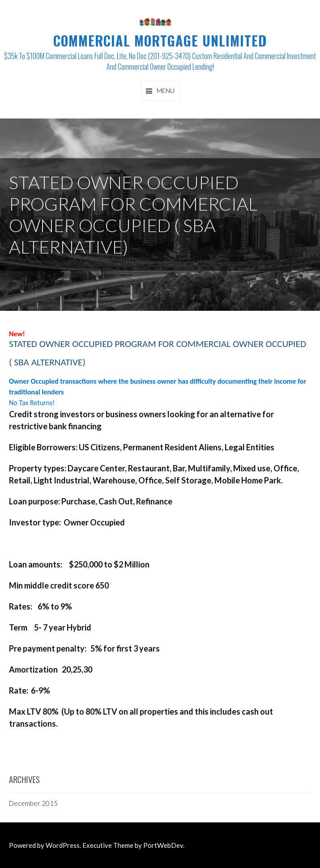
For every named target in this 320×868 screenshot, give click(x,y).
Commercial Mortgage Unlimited (160, 40)
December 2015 (33, 803)
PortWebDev (163, 845)
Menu (166, 91)
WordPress (63, 845)
